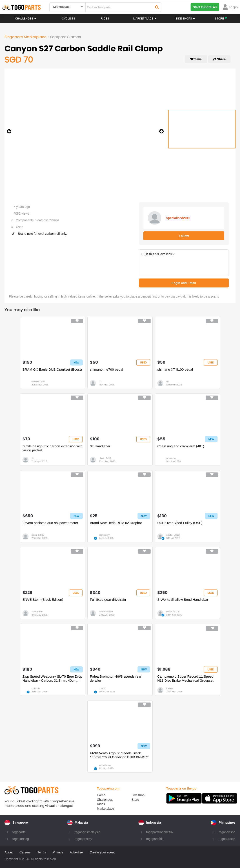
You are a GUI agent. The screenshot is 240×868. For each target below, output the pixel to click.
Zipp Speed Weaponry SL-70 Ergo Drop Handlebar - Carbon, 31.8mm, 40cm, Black (52, 679)
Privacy (58, 852)
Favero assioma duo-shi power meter (50, 523)
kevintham (105, 765)
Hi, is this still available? (184, 263)
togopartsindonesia (160, 832)
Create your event (102, 852)
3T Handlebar (100, 446)
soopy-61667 (106, 612)
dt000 (102, 689)
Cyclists (69, 19)
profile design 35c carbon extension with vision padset (52, 448)
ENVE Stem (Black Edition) (43, 599)
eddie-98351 (173, 535)
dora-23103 (38, 535)
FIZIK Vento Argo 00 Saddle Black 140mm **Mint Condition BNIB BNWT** (119, 755)
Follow (184, 236)
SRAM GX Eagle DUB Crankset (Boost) (52, 369)
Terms (42, 852)
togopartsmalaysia (88, 832)
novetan (171, 458)
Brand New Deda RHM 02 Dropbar (116, 523)
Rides (105, 19)
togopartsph (227, 832)
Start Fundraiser (205, 7)
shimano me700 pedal (107, 369)
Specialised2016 (178, 218)
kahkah (36, 689)
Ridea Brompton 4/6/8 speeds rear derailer (116, 678)
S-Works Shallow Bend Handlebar (183, 599)
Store (135, 800)
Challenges (26, 19)
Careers (25, 852)
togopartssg (21, 839)
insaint (170, 689)
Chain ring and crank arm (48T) (181, 446)
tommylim (104, 535)
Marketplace (105, 809)
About (9, 852)
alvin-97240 (38, 382)
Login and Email (184, 283)
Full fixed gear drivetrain (108, 599)
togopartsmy (83, 839)
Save (196, 59)
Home (101, 795)
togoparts (19, 832)
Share (219, 59)
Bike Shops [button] (185, 19)
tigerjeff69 (37, 612)
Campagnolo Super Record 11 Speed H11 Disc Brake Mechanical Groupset (185, 678)
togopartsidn (155, 839)
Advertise (76, 852)
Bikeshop (138, 795)
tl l (100, 382)
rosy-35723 (173, 612)
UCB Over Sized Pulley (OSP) (180, 523)
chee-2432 (105, 458)
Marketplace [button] (145, 19)
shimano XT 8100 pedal (175, 369)
